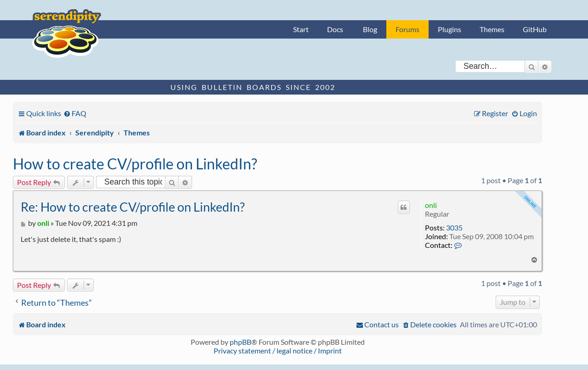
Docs (335, 29)
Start (301, 29)
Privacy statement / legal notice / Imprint (278, 350)
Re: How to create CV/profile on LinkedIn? (133, 207)
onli (431, 205)
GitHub (535, 29)
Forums (407, 29)
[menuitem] (75, 113)
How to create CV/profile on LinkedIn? (135, 164)
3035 (454, 227)
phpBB (240, 342)
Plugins (449, 29)
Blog (370, 29)
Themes (492, 29)
